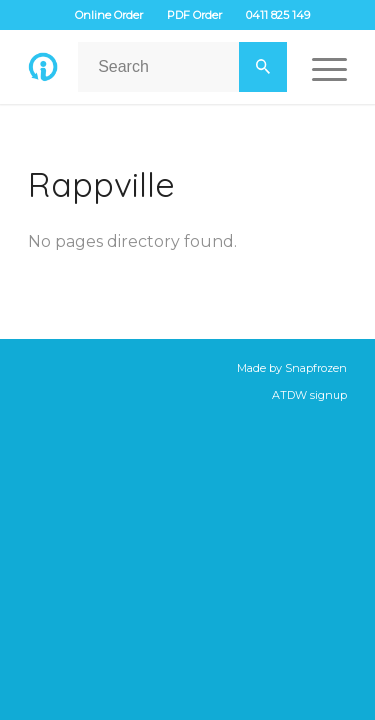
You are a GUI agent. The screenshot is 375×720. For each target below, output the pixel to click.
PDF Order (194, 15)
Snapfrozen (316, 368)
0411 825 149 (278, 15)
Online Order (109, 15)
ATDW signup (309, 395)
